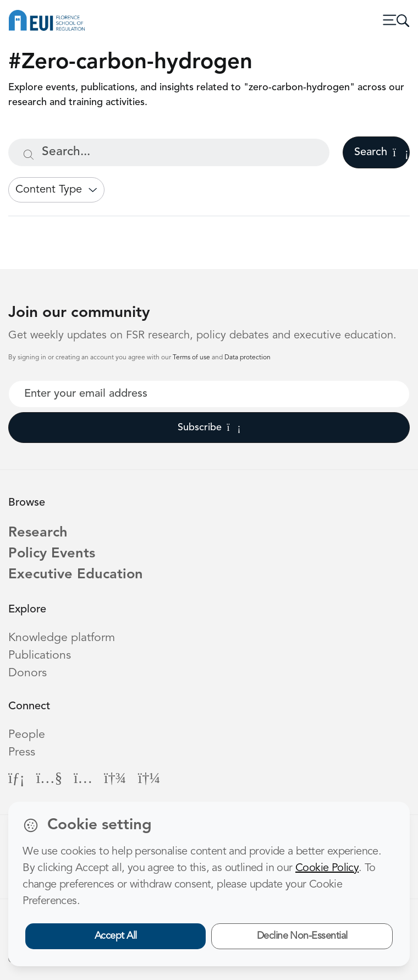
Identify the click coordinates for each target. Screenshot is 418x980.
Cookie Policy (327, 868)
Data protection (248, 358)
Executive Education (76, 575)
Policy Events (52, 554)
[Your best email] (209, 394)
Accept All (116, 936)
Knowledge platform (62, 638)
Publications (40, 656)
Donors (28, 673)
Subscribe (209, 428)
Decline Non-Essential (302, 936)
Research (38, 533)
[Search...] (169, 152)
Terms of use (192, 358)
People (27, 735)
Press (22, 752)
